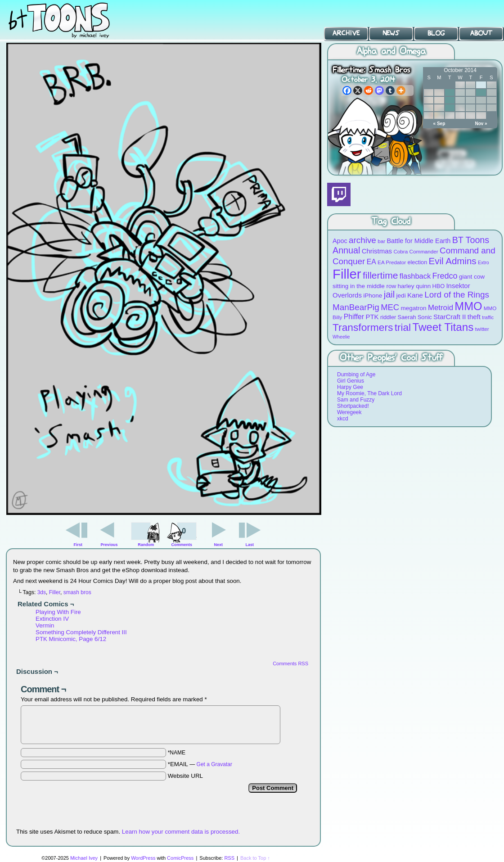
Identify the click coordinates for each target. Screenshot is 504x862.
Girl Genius (351, 381)
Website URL (185, 776)
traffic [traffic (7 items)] (488, 317)
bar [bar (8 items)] (381, 241)
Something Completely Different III (81, 632)
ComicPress (180, 858)
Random (146, 545)
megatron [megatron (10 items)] (414, 308)
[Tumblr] (390, 90)
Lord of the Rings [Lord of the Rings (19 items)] (457, 295)
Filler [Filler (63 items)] (347, 274)
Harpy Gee (350, 387)
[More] (401, 90)
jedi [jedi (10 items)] (401, 296)
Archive (346, 33)
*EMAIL (200, 764)
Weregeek (349, 412)
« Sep (439, 124)
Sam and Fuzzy (356, 400)
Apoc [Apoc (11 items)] (340, 241)
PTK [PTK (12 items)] (372, 317)
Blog (436, 33)
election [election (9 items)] (417, 262)
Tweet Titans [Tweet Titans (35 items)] (443, 327)
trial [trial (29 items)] (403, 327)
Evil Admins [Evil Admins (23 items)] (453, 261)
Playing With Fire (58, 612)
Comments (182, 533)
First (78, 545)
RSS (229, 858)
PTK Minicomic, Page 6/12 (71, 639)
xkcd (343, 419)
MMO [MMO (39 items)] (468, 306)
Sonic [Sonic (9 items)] (425, 317)
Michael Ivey (84, 858)
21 (450, 108)
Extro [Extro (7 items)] (484, 262)
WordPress (143, 858)
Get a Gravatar (214, 764)
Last (250, 545)
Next (219, 545)
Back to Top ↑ (255, 858)
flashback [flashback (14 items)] (415, 276)
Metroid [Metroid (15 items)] (441, 308)
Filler (55, 592)
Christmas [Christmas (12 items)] (377, 251)
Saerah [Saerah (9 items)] (407, 317)
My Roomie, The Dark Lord (369, 393)
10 (481, 93)
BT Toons (67, 20)
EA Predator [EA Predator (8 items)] (392, 262)
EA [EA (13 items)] (371, 262)
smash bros (77, 592)
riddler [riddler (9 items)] (388, 317)
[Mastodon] (379, 90)
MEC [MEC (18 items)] (390, 307)
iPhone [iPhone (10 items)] (373, 296)
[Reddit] (369, 90)
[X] (358, 90)
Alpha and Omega (391, 52)
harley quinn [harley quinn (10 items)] (414, 286)
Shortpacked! (353, 406)
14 (450, 100)
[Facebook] (347, 90)
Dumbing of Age (356, 375)
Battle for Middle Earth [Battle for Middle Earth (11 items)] (418, 241)
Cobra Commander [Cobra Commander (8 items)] (416, 251)
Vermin (45, 625)
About (481, 33)
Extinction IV (52, 619)
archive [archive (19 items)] (362, 240)
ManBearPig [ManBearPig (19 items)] (356, 307)
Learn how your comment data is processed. (181, 832)
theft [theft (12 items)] (474, 317)
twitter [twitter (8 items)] (482, 329)
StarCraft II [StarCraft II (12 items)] (450, 317)
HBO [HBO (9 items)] (439, 286)
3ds (42, 592)
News (391, 33)
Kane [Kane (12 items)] (415, 295)
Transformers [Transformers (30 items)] (363, 327)
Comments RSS (290, 663)
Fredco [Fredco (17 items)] (445, 276)
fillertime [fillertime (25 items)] (380, 275)
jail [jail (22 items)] (389, 294)
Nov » (481, 124)
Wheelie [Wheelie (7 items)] (341, 337)
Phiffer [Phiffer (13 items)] (354, 317)
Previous (109, 545)
